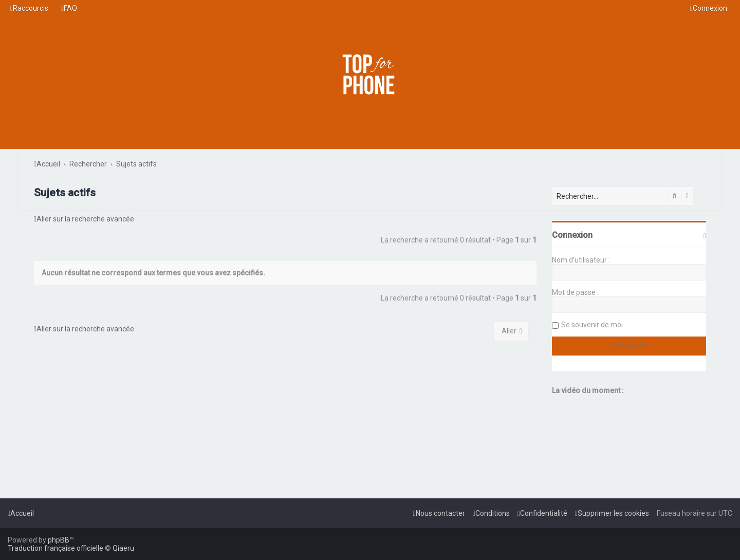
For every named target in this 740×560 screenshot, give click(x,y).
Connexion (572, 235)
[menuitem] (69, 8)
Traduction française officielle (55, 548)
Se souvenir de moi (592, 325)
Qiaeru (123, 548)
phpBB (59, 540)
